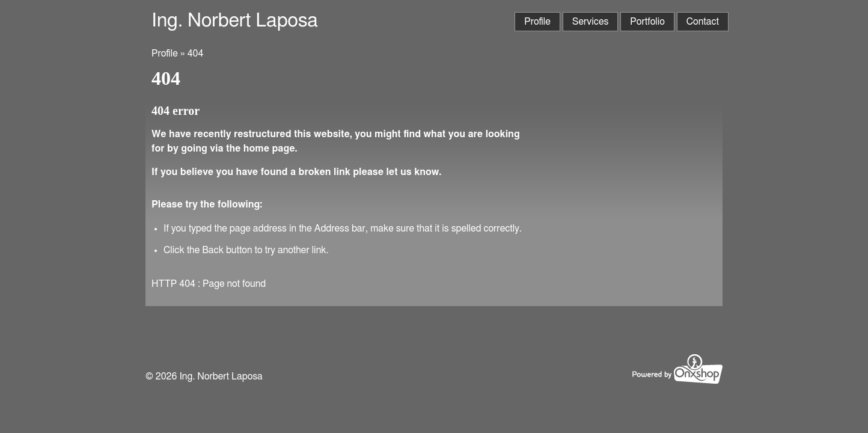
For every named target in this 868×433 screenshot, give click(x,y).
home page (269, 149)
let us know (412, 172)
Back (213, 250)
